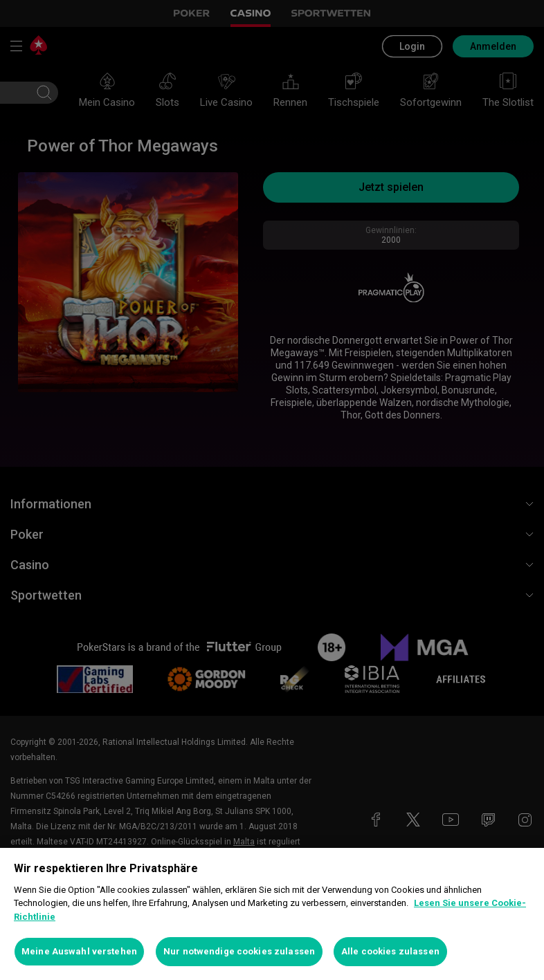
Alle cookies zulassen (390, 951)
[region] (272, 914)
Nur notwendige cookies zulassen (239, 951)
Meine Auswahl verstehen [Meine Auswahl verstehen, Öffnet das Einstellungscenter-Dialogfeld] (79, 951)
